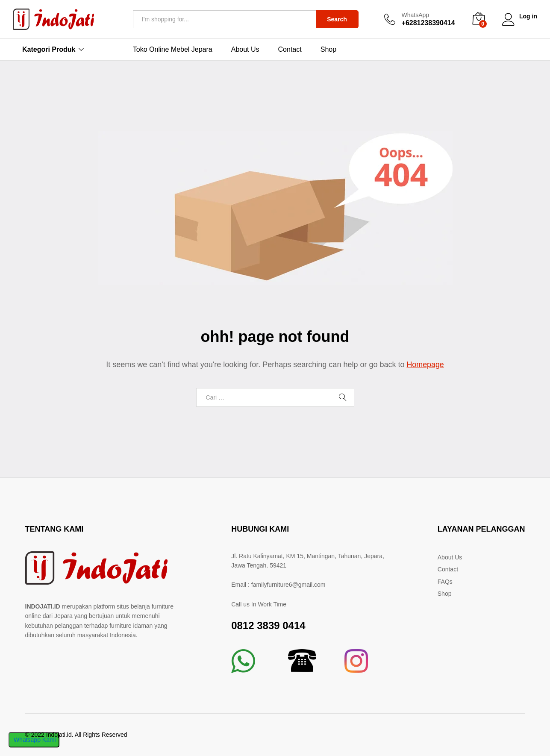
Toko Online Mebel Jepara (173, 50)
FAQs (445, 582)
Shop (328, 50)
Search (337, 19)
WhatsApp (415, 15)
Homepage (425, 365)
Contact (290, 50)
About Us (245, 50)
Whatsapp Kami (34, 740)
